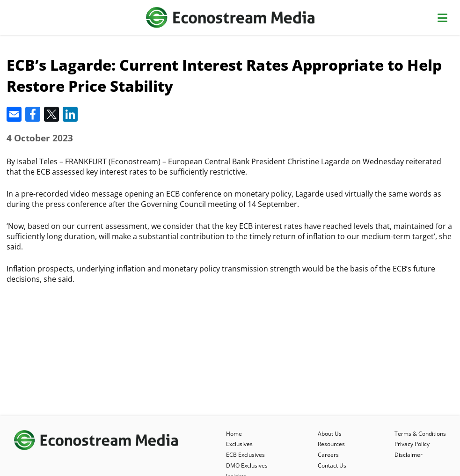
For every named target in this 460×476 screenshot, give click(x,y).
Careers (328, 455)
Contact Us (332, 465)
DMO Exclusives (247, 465)
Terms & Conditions (420, 434)
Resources (331, 444)
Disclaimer (409, 455)
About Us (330, 434)
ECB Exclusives (245, 455)
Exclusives (239, 444)
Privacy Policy (412, 444)
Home (234, 434)
